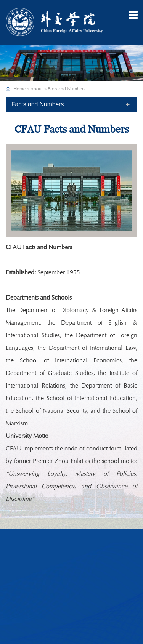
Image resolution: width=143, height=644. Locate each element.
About (37, 89)
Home (19, 89)
